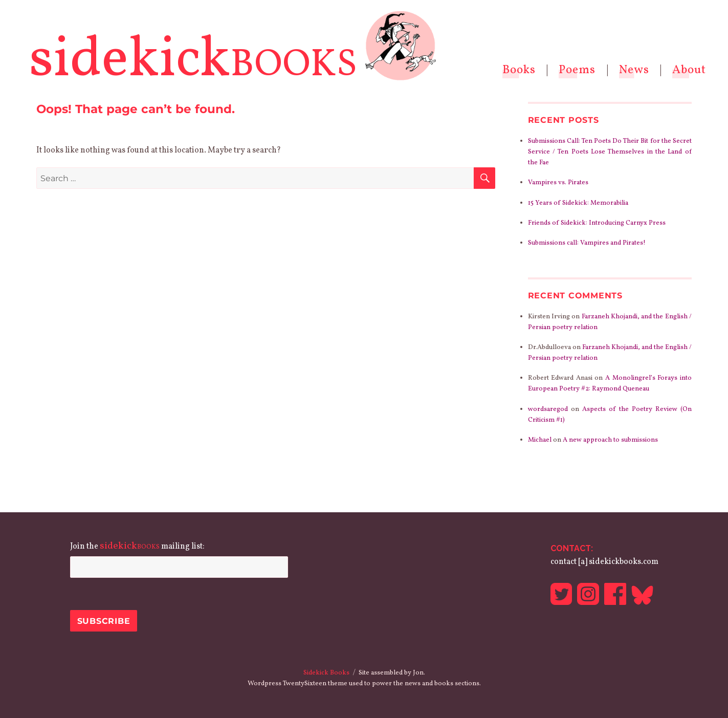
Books (519, 70)
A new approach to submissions (610, 440)
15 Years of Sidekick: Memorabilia (578, 203)
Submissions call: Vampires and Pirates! (587, 243)
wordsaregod (548, 409)
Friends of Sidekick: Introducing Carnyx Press (597, 223)
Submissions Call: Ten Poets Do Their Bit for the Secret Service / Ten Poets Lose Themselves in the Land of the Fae (610, 152)
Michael (540, 440)
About (689, 70)
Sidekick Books (326, 673)
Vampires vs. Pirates (558, 183)
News (634, 70)
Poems (577, 70)
